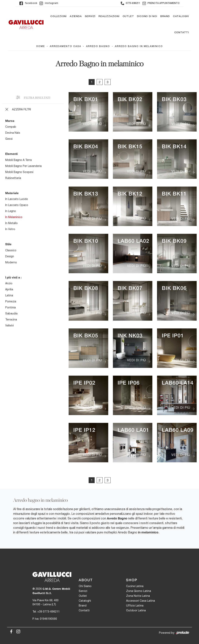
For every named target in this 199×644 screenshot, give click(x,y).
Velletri (10, 326)
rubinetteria (13, 178)
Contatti (182, 33)
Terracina (11, 320)
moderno (11, 262)
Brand (165, 16)
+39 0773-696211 (48, 612)
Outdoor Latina (136, 611)
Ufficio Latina (135, 606)
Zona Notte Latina (138, 596)
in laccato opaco (17, 205)
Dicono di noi (147, 16)
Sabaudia (11, 314)
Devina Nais (13, 133)
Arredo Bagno (98, 46)
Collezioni (58, 16)
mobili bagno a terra (18, 160)
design (10, 256)
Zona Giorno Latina (139, 591)
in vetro (10, 229)
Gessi (9, 139)
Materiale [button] (12, 193)
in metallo (11, 223)
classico (11, 250)
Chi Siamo (85, 586)
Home (41, 46)
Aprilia (9, 290)
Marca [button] (10, 121)
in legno (11, 211)
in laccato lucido (17, 199)
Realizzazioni (109, 16)
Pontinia (10, 308)
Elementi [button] (11, 154)
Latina (9, 296)
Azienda (76, 16)
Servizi (90, 16)
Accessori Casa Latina (141, 601)
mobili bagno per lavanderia (23, 166)
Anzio (9, 284)
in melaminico (14, 217)
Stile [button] (8, 244)
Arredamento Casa (65, 46)
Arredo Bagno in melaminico (139, 46)
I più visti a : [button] (13, 277)
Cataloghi (181, 16)
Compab (11, 127)
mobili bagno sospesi (19, 172)
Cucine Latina (135, 586)
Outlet (128, 16)
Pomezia (11, 302)
